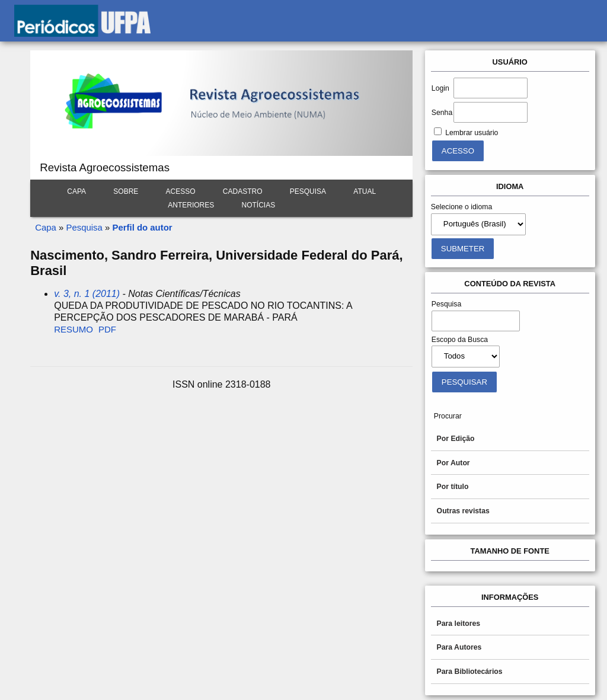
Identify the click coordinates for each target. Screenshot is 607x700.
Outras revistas (463, 511)
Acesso (181, 191)
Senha (442, 113)
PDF (107, 329)
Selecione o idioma (462, 207)
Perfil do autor (142, 227)
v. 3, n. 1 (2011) (87, 294)
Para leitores (459, 624)
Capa (76, 191)
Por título (453, 487)
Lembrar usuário (472, 133)
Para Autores (459, 647)
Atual (365, 191)
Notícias (259, 205)
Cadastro (243, 191)
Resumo (74, 329)
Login (440, 88)
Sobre (126, 191)
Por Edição (456, 439)
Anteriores (191, 205)
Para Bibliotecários (470, 672)
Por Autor (453, 463)
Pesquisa (308, 191)
